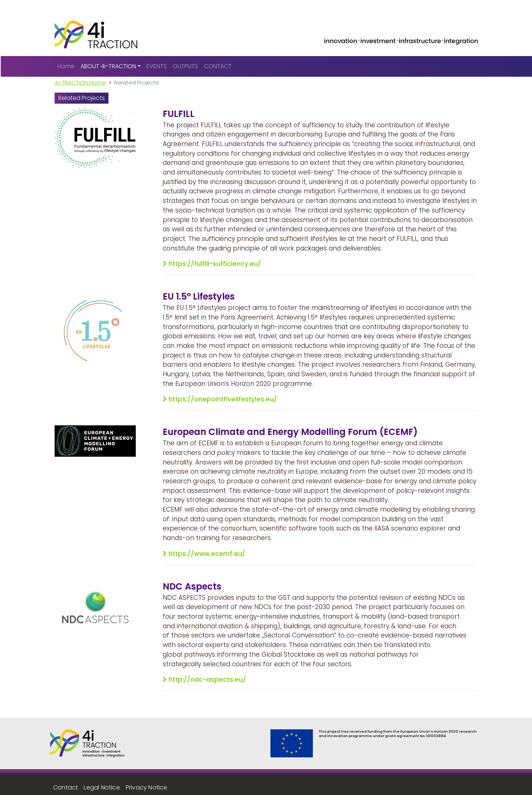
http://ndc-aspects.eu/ (207, 680)
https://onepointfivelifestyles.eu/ (223, 399)
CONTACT (218, 66)
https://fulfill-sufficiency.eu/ (215, 264)
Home (66, 66)
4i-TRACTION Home (80, 82)
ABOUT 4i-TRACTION (108, 66)
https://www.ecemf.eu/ (207, 554)
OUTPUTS (185, 66)
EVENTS (157, 66)
